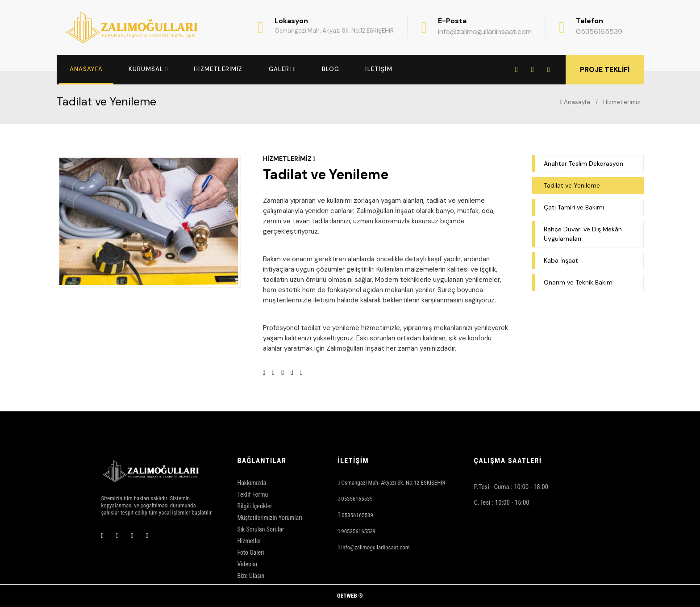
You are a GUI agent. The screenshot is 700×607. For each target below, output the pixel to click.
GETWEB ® (350, 596)
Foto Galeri (250, 553)
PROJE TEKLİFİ (605, 69)
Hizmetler (249, 541)
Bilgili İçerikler (254, 506)
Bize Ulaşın (251, 576)
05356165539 (599, 31)
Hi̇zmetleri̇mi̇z (622, 102)
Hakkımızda (252, 483)
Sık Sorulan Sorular (260, 529)
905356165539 (358, 531)
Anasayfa (575, 102)
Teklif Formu (252, 494)
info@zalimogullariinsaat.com (485, 31)
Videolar (247, 564)
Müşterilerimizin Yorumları (269, 518)
